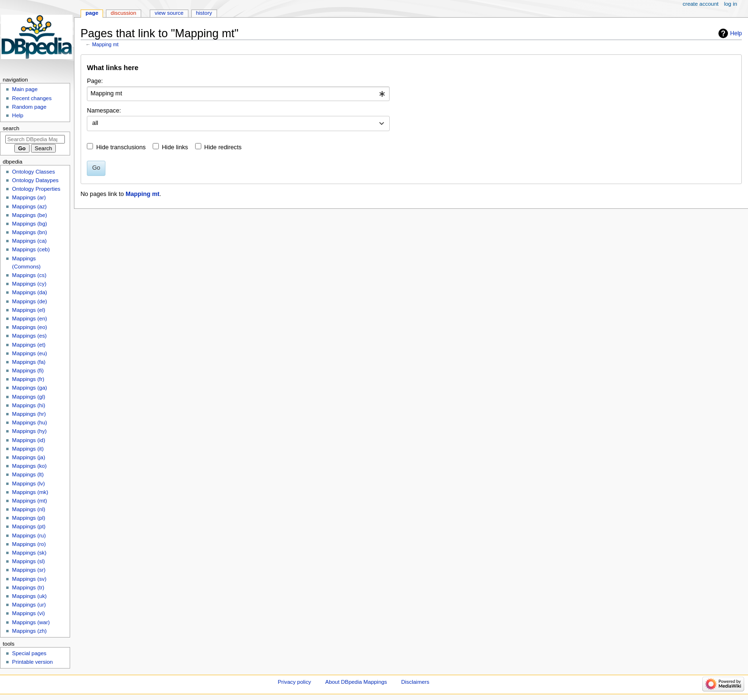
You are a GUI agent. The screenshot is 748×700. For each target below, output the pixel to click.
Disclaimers (415, 682)
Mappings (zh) (29, 631)
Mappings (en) (29, 319)
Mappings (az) (29, 206)
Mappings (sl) (28, 561)
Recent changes (32, 98)
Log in (731, 4)
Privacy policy (294, 682)
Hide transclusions (121, 147)
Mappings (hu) (29, 422)
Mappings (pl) (28, 518)
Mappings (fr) (28, 379)
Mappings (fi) (28, 371)
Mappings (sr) (29, 570)
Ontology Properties (36, 189)
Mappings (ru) (29, 535)
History (204, 13)
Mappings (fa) (29, 362)
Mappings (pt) (29, 526)
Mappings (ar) (29, 197)
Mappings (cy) (29, 284)
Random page (29, 107)
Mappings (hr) (29, 414)
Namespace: (104, 111)
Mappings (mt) (29, 501)
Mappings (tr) (28, 587)
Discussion (123, 13)
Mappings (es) (29, 336)
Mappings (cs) (29, 275)
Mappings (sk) (29, 553)
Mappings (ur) (29, 605)
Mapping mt (105, 44)
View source (169, 13)
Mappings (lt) (28, 474)
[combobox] (238, 94)
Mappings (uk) (29, 596)
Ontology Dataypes (35, 180)
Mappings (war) (31, 622)
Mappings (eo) (29, 327)
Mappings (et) (29, 345)
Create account (701, 4)
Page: (95, 81)
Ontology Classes (33, 172)
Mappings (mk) (30, 492)
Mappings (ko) (29, 466)
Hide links (175, 147)
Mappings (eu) (29, 353)
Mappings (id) (28, 440)
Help (736, 33)
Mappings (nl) (28, 509)
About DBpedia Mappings (356, 682)
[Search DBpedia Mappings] (35, 139)
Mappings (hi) (28, 405)
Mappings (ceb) (31, 249)
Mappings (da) (29, 292)
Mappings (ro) (29, 544)
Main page (25, 89)
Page (92, 13)
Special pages (29, 653)
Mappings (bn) (29, 232)
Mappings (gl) (28, 397)
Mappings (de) (29, 301)
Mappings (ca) (29, 241)
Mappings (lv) (28, 484)
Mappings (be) (29, 215)
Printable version (32, 662)
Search (11, 128)
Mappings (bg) (29, 224)
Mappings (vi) (28, 613)
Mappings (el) (28, 310)
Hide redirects (223, 147)
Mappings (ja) (28, 457)
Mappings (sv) (29, 579)
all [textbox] (95, 123)
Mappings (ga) (29, 388)
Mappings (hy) (29, 431)
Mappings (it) (28, 449)
